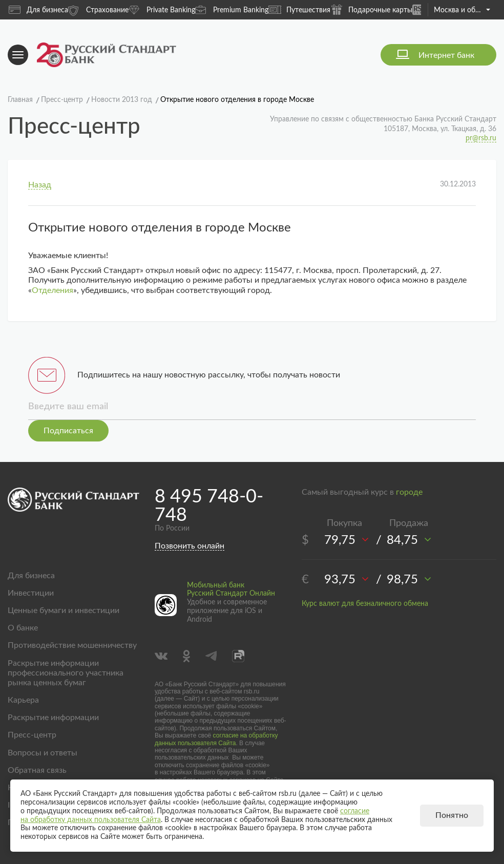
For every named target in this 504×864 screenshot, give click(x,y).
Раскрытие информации (53, 718)
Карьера (23, 700)
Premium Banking (232, 9)
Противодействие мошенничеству (72, 645)
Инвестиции (31, 593)
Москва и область (462, 10)
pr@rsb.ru (481, 138)
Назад (40, 185)
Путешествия (299, 10)
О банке (23, 628)
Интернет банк (446, 55)
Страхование (98, 9)
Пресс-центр (32, 735)
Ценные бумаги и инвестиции (64, 610)
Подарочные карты (371, 9)
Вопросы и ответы (43, 753)
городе (409, 492)
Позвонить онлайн (190, 546)
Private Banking (162, 9)
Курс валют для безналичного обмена (365, 604)
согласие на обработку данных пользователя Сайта (216, 739)
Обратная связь (37, 770)
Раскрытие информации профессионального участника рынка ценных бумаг (66, 673)
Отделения (52, 290)
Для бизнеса (38, 10)
